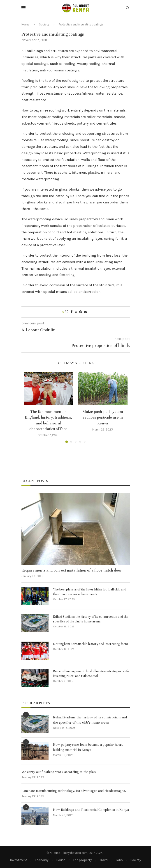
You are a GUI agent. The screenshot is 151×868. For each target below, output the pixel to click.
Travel (104, 860)
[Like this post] (67, 312)
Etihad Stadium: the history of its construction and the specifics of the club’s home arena (91, 619)
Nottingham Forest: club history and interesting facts (90, 644)
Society (44, 24)
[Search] (128, 8)
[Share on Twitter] (76, 312)
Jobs (119, 860)
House (61, 860)
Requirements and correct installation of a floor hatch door (72, 570)
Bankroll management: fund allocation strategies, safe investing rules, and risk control (91, 674)
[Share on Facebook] (72, 312)
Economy (42, 860)
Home (25, 24)
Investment (19, 860)
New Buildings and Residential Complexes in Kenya (91, 810)
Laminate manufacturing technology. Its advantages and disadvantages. (74, 791)
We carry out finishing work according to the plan (59, 772)
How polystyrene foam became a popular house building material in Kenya (88, 747)
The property (82, 860)
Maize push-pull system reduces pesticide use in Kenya (103, 417)
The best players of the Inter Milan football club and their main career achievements (90, 592)
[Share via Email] (85, 312)
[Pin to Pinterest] (81, 312)
